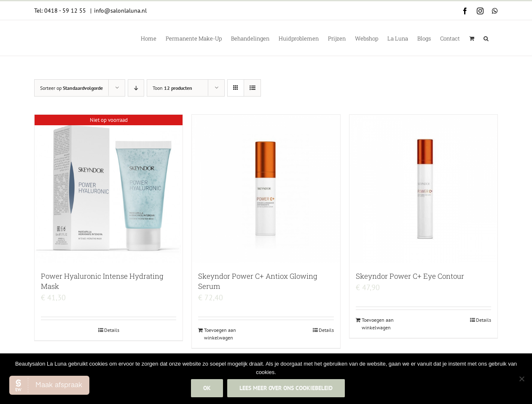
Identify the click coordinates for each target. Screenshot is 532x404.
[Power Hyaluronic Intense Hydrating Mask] (109, 189)
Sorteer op (71, 88)
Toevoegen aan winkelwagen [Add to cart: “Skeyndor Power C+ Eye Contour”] (378, 324)
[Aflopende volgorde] (136, 88)
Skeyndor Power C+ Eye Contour (410, 276)
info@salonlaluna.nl (120, 11)
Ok (207, 388)
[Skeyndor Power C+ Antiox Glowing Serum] (266, 189)
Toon (172, 88)
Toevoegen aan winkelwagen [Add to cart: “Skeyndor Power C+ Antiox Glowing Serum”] (220, 334)
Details (112, 330)
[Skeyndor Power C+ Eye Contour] (423, 189)
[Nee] (521, 379)
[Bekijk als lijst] (252, 88)
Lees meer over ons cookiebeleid (286, 388)
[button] (486, 38)
